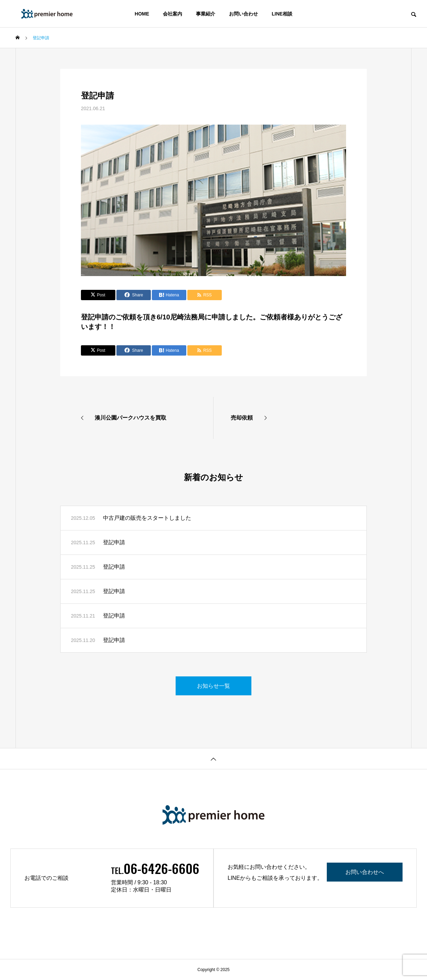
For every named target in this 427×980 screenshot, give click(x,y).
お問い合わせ (243, 14)
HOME (142, 14)
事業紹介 (206, 14)
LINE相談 (282, 14)
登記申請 (114, 542)
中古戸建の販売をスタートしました (147, 518)
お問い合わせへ (365, 872)
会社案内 (173, 14)
